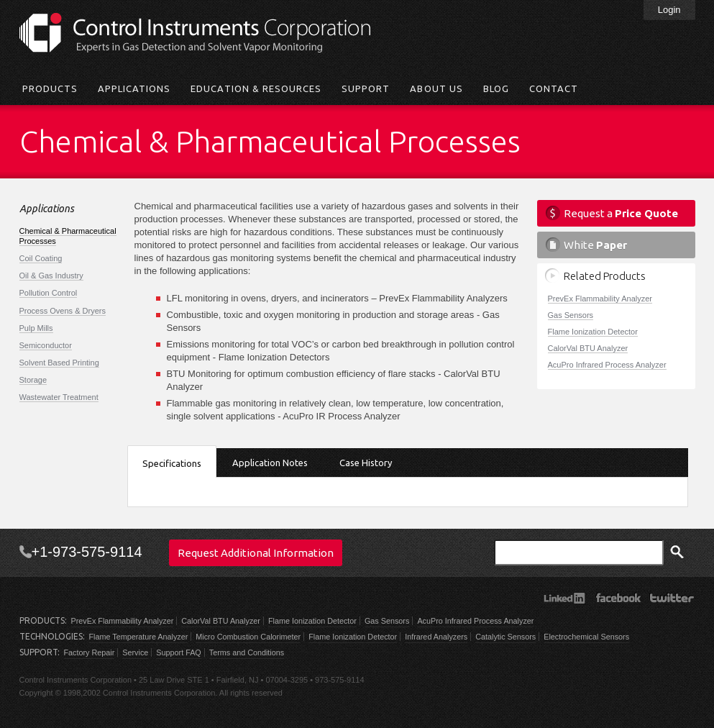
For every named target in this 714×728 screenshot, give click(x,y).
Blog (496, 88)
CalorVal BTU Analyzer (588, 348)
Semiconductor (46, 345)
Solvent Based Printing (59, 363)
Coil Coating (41, 258)
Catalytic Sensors (505, 637)
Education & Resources (256, 88)
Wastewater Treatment (59, 397)
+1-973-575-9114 (87, 552)
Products (50, 88)
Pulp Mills (36, 328)
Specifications (172, 463)
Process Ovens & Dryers (63, 311)
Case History (366, 463)
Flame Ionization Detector (593, 332)
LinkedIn (564, 598)
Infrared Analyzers (436, 637)
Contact (554, 88)
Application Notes (270, 463)
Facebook (618, 598)
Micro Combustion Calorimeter (248, 637)
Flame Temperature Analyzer (139, 637)
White (595, 245)
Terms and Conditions (247, 652)
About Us (436, 88)
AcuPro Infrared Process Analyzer (607, 365)
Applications (134, 88)
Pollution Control (49, 293)
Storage (33, 380)
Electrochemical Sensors (586, 637)
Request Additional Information (256, 553)
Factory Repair (90, 652)
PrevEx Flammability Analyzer (600, 299)
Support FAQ (178, 652)
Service (135, 652)
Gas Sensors (571, 315)
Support (366, 88)
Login (669, 10)
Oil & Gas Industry (51, 276)
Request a (621, 213)
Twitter (672, 598)
